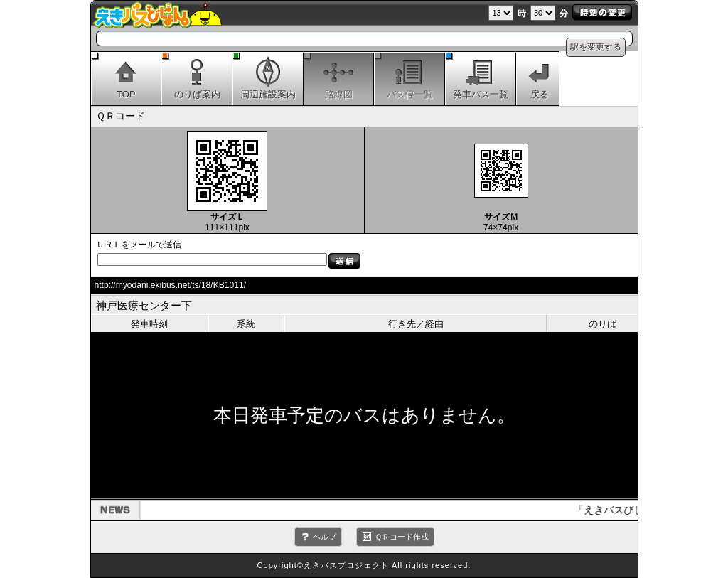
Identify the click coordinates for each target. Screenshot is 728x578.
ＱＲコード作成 (402, 537)
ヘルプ (325, 537)
